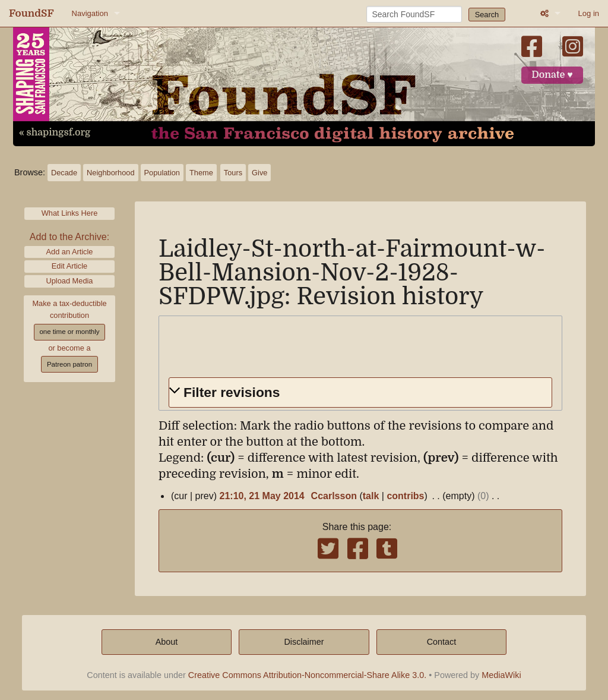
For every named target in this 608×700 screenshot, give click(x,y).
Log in (589, 13)
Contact (442, 642)
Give (259, 173)
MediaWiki (501, 675)
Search (487, 15)
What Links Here (70, 213)
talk (371, 496)
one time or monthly (69, 332)
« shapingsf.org (55, 133)
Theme (201, 173)
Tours (233, 173)
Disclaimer (304, 642)
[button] (360, 392)
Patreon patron (69, 364)
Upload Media (70, 281)
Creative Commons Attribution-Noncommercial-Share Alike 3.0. (308, 675)
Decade (64, 173)
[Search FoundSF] (414, 14)
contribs (405, 496)
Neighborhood (110, 173)
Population (162, 173)
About (167, 642)
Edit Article (69, 266)
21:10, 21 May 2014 (262, 496)
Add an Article (70, 252)
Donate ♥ (552, 75)
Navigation (90, 13)
